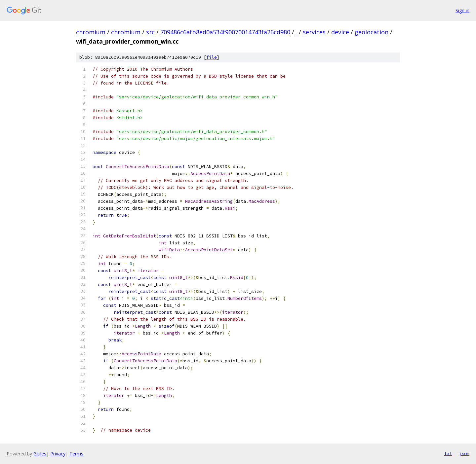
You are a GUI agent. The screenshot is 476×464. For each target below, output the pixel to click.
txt (448, 453)
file (212, 57)
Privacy (58, 454)
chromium (91, 32)
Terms (76, 454)
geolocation (372, 32)
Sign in (462, 10)
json (464, 453)
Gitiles (40, 454)
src (150, 32)
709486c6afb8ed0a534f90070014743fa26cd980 (225, 32)
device (340, 32)
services (314, 32)
